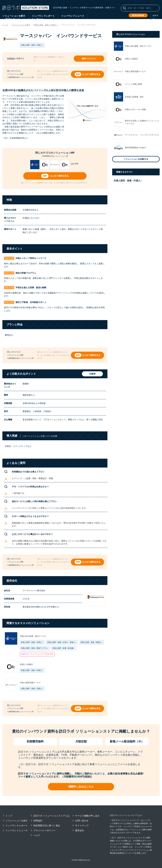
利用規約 (11, 59)
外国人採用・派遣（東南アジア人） (35, 648)
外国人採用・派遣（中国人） (32, 642)
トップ (9, 816)
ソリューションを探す (14, 16)
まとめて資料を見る (91, 74)
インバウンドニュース (73, 16)
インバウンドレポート (43, 16)
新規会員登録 (138, 15)
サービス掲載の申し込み (87, 816)
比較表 (92, 374)
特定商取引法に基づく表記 (47, 826)
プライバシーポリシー (44, 830)
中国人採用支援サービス (30, 683)
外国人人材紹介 (26, 664)
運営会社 (80, 830)
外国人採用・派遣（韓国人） (92, 642)
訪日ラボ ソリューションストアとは (51, 816)
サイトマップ (82, 826)
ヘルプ (37, 835)
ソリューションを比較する (136, 159)
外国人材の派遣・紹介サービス (33, 636)
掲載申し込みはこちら (81, 787)
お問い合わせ (82, 821)
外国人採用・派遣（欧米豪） (64, 648)
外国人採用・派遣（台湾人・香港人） (62, 642)
